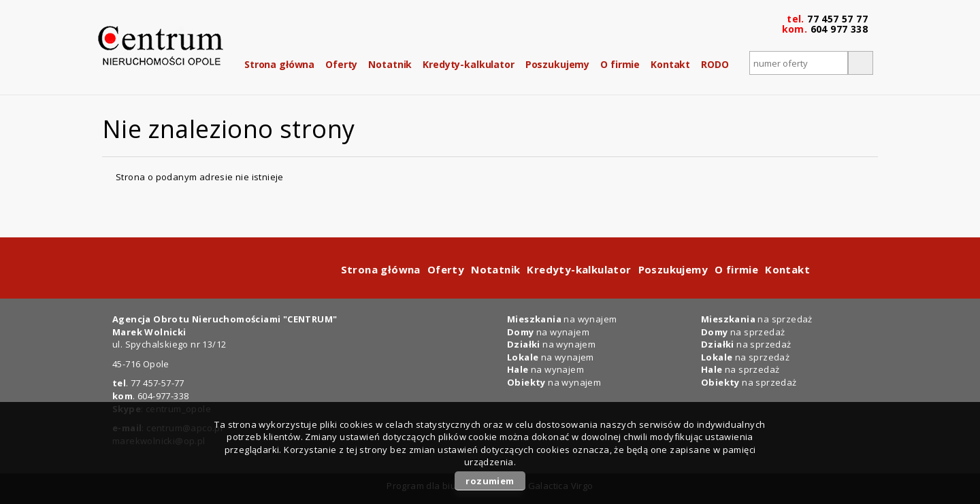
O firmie (620, 64)
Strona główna (279, 64)
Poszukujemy (557, 64)
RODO (715, 64)
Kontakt (670, 64)
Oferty (341, 64)
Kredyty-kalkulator (468, 64)
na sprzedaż (757, 319)
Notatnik (390, 64)
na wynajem (562, 319)
